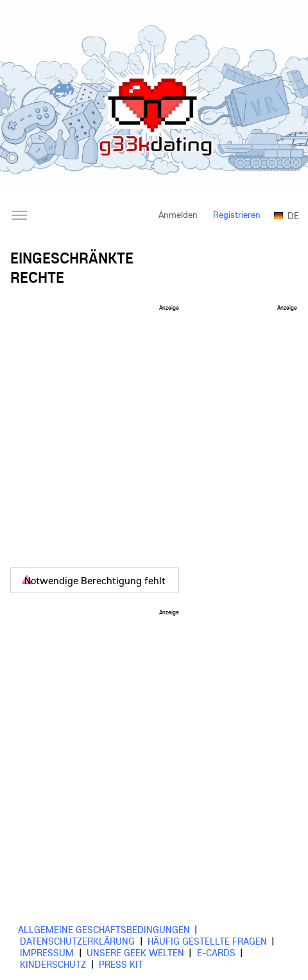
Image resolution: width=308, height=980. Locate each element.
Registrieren (237, 215)
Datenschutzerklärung (77, 941)
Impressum (47, 952)
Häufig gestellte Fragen (207, 941)
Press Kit (121, 964)
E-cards (216, 952)
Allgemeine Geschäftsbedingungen (104, 929)
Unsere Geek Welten (135, 952)
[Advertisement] (120, 431)
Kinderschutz (53, 964)
